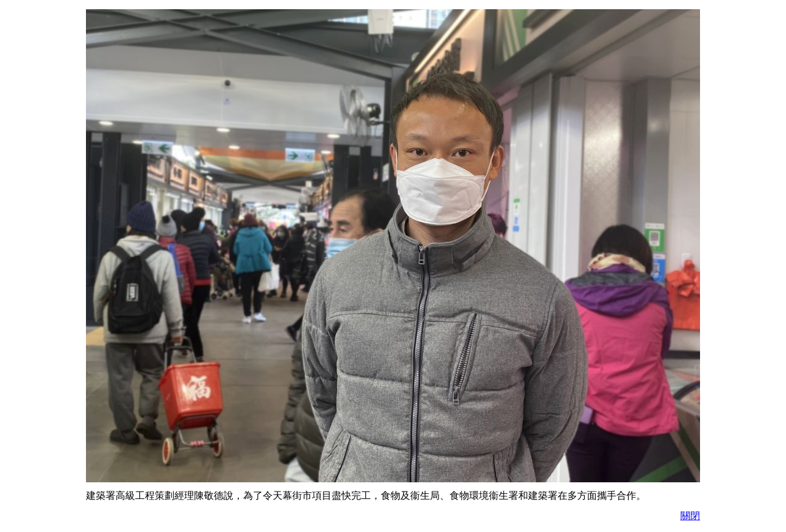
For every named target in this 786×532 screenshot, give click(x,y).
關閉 (690, 516)
